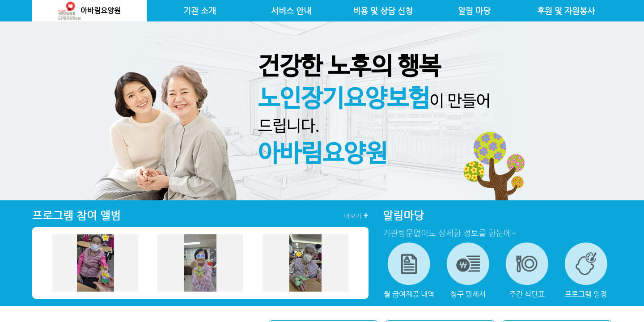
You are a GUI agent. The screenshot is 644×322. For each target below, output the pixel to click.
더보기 (356, 216)
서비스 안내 (291, 11)
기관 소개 (200, 11)
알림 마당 (474, 11)
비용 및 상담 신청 (383, 11)
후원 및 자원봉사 (566, 11)
